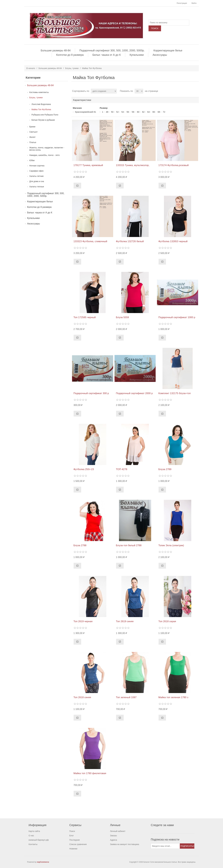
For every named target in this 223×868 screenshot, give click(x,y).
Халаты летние (37, 176)
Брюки (32, 127)
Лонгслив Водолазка (41, 104)
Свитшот (34, 132)
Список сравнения (78, 844)
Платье (33, 142)
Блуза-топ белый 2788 (129, 545)
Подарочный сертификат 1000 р (177, 317)
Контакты (33, 844)
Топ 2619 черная (83, 621)
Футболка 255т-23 (84, 469)
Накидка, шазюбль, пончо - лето (45, 155)
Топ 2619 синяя (125, 621)
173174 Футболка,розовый (174, 165)
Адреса (114, 840)
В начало (31, 68)
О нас (31, 836)
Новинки (73, 849)
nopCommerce (43, 862)
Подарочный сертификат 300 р (91, 393)
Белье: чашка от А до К (107, 55)
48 (107, 112)
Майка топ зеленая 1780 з (173, 697)
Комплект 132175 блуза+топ (175, 393)
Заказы (114, 836)
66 (154, 112)
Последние (75, 840)
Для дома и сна (37, 181)
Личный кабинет (118, 831)
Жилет (33, 137)
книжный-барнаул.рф (39, 840)
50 (112, 112)
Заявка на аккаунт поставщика (125, 844)
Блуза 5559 (122, 317)
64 (148, 112)
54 (123, 112)
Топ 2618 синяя (82, 697)
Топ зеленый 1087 (126, 697)
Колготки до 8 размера (70, 55)
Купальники (137, 55)
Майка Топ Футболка (41, 109)
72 (164, 112)
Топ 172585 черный (85, 317)
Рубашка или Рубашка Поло (45, 115)
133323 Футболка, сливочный (90, 241)
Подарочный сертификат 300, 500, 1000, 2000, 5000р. (112, 51)
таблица (191, 91)
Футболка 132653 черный (173, 241)
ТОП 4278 (122, 469)
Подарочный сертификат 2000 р (134, 393)
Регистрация (182, 3)
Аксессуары (160, 55)
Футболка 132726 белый (130, 241)
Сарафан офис (37, 171)
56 (128, 112)
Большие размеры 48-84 (56, 51)
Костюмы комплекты (39, 92)
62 (143, 112)
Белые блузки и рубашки (43, 120)
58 (133, 112)
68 (159, 112)
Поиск (72, 831)
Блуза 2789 (165, 469)
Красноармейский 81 (86, 112)
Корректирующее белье (168, 51)
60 (138, 112)
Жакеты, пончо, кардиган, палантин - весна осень (47, 149)
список (196, 91)
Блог (72, 836)
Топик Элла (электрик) (171, 545)
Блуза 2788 (80, 545)
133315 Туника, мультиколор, (133, 165)
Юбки (32, 160)
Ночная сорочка (37, 166)
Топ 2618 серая (167, 621)
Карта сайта (34, 831)
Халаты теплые (37, 187)
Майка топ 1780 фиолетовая (90, 773)
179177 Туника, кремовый (88, 165)
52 (117, 112)
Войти (194, 3)
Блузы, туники (72, 68)
